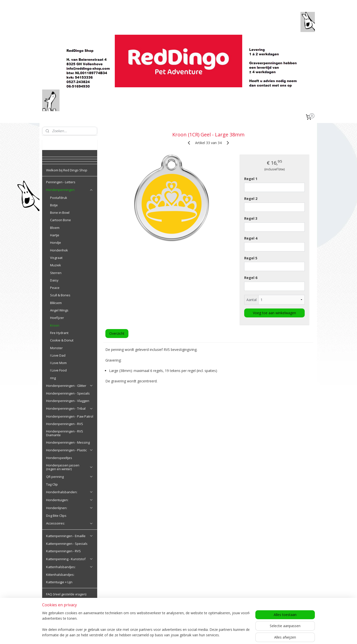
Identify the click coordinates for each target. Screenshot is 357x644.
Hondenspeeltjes (59, 458)
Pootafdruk (59, 198)
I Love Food (58, 370)
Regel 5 (251, 258)
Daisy (54, 280)
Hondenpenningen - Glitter (70, 386)
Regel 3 (251, 218)
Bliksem (56, 303)
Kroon (55, 325)
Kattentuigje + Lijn (59, 582)
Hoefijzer (57, 318)
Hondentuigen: (70, 500)
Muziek (56, 265)
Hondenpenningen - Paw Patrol (70, 416)
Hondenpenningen (70, 190)
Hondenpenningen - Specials (68, 393)
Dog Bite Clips (56, 516)
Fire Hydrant (59, 333)
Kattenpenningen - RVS (63, 551)
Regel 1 (251, 179)
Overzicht (117, 333)
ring (53, 378)
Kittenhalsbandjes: (60, 575)
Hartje (55, 235)
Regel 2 (251, 199)
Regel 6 (251, 278)
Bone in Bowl (60, 213)
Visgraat (56, 258)
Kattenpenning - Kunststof (70, 559)
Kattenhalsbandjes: (70, 567)
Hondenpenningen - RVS (65, 424)
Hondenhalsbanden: (70, 492)
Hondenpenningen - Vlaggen (68, 401)
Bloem (55, 228)
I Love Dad (58, 355)
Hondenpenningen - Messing (68, 442)
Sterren (56, 273)
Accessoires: (70, 523)
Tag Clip (52, 484)
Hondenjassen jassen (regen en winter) (70, 467)
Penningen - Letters (61, 182)
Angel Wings (59, 310)
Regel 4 (251, 238)
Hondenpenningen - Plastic (70, 450)
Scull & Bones (60, 295)
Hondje (56, 243)
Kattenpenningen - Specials (67, 544)
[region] (146, 624)
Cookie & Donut (62, 340)
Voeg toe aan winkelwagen (274, 313)
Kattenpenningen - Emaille (70, 536)
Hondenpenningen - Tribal (70, 408)
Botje (54, 205)
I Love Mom (58, 363)
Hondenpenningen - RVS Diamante (65, 433)
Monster (56, 348)
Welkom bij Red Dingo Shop (67, 170)
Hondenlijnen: (70, 508)
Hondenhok (59, 250)
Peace (55, 288)
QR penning (70, 477)
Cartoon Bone (60, 220)
